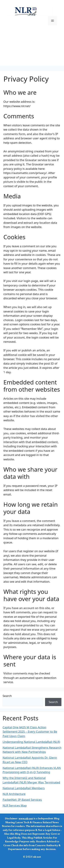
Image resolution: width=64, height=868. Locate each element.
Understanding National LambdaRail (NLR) (31, 742)
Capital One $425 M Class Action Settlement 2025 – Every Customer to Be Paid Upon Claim (30, 732)
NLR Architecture (14, 794)
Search (7, 696)
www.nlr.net (26, 819)
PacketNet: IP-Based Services (22, 800)
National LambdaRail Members (24, 788)
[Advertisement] (32, 50)
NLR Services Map (15, 805)
